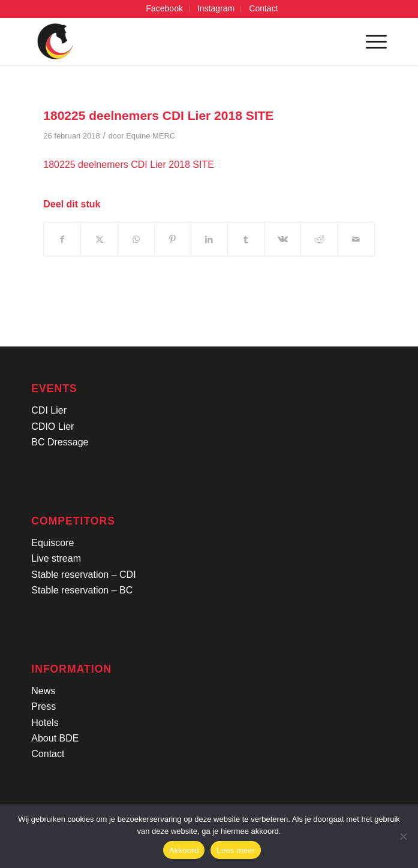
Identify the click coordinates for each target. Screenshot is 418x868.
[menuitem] (164, 9)
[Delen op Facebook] (62, 239)
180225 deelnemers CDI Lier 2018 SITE (129, 165)
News (43, 691)
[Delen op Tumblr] (246, 239)
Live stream (56, 558)
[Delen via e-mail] (356, 239)
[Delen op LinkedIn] (209, 239)
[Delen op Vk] (282, 239)
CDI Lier (49, 410)
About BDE (55, 738)
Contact (48, 754)
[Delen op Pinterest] (173, 239)
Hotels (45, 723)
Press (43, 706)
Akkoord (184, 850)
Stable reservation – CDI (83, 575)
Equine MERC (151, 136)
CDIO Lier (52, 427)
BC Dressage (60, 442)
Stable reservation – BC (82, 590)
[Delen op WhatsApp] (136, 239)
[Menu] (370, 41)
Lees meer (236, 850)
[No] (403, 836)
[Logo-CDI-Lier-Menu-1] (173, 41)
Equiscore (52, 543)
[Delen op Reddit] (319, 239)
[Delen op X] (99, 239)
